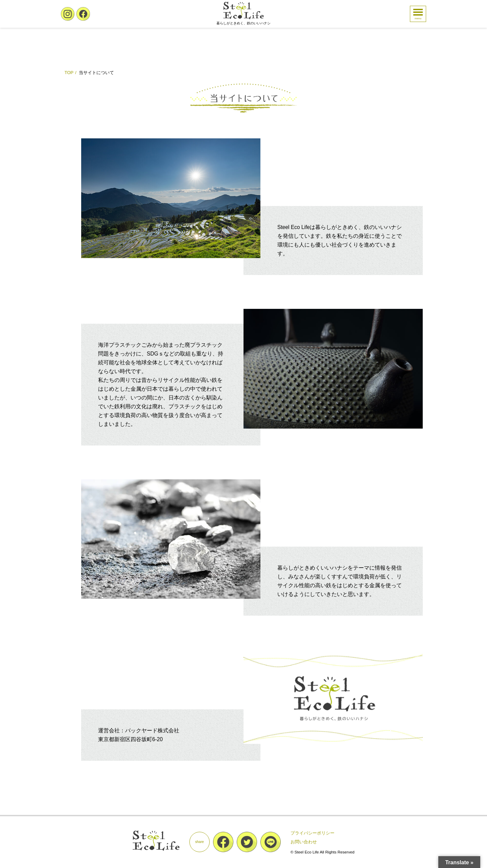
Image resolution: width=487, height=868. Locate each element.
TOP (69, 73)
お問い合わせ (304, 842)
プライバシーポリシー (312, 833)
